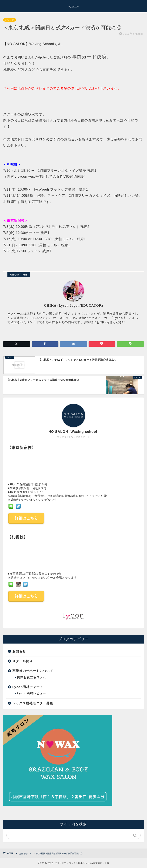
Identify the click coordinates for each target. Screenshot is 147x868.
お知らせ (10, 20)
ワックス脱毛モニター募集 (33, 703)
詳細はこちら (26, 518)
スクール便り (23, 661)
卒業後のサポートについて (33, 671)
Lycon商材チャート (28, 687)
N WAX (33, 578)
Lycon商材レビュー (32, 693)
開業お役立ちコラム (32, 677)
